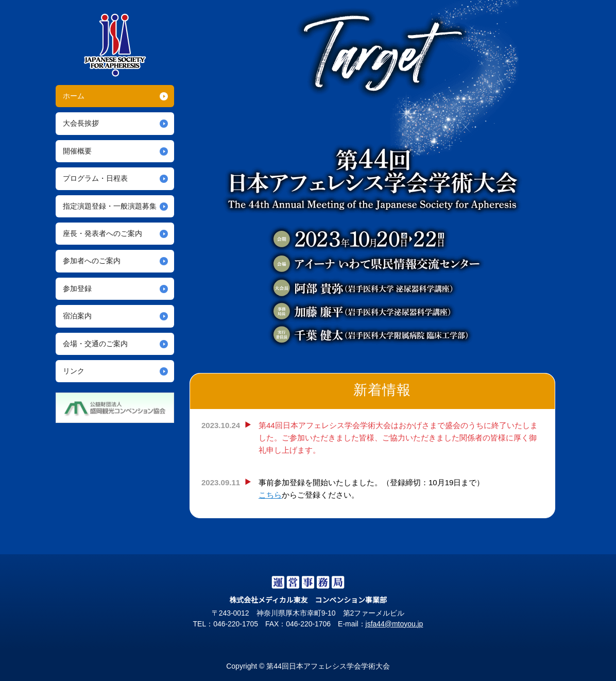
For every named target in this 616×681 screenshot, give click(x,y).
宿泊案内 (77, 316)
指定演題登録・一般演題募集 (110, 206)
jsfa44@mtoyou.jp (398, 623)
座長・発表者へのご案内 (102, 233)
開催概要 (77, 151)
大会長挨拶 (81, 123)
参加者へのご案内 (92, 261)
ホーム (74, 96)
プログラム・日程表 (95, 178)
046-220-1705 (231, 623)
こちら (270, 495)
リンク (74, 371)
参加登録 (77, 288)
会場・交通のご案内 (95, 344)
